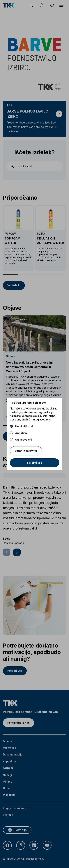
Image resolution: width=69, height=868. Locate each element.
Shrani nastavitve (26, 451)
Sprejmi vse (34, 463)
